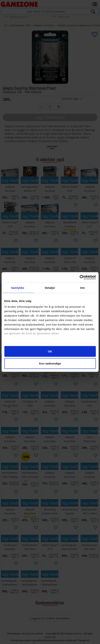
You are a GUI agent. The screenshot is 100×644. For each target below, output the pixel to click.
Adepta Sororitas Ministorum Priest (79, 25)
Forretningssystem (21, 640)
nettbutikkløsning (45, 640)
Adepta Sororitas (44, 25)
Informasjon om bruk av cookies (25, 633)
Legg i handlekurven (50, 117)
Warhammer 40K (20, 25)
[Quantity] (50, 107)
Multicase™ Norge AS (78, 640)
